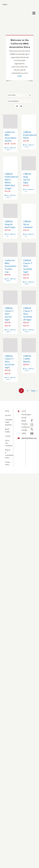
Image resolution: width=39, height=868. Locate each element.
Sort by (12, 95)
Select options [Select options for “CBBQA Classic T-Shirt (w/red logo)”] (8, 331)
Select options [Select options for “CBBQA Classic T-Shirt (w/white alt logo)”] (27, 331)
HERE (19, 76)
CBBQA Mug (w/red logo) (27, 178)
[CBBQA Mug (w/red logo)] (29, 163)
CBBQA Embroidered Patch (30, 135)
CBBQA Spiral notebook (28, 224)
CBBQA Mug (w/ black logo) (10, 224)
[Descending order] (30, 95)
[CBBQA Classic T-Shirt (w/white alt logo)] (29, 298)
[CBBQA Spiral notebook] (29, 211)
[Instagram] (32, 425)
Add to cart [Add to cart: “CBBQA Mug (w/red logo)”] (27, 190)
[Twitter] (32, 429)
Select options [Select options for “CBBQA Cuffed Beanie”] (27, 370)
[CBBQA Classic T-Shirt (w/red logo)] (10, 298)
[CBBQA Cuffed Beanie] (29, 345)
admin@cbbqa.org (22, 438)
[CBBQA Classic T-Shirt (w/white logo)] (29, 250)
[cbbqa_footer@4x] (11, 11)
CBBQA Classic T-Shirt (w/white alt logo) (28, 314)
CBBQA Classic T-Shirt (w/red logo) (9, 314)
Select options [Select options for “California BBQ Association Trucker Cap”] (8, 280)
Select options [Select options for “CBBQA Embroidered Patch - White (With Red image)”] (8, 196)
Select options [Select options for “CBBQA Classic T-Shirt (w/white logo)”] (27, 283)
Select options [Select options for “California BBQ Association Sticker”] (8, 149)
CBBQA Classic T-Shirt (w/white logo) (28, 266)
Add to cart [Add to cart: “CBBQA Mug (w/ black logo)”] (8, 235)
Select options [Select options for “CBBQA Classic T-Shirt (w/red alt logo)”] (8, 378)
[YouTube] (32, 434)
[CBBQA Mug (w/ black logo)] (10, 211)
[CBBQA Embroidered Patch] (29, 122)
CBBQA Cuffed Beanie (27, 359)
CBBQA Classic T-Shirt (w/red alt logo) (10, 362)
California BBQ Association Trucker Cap (11, 266)
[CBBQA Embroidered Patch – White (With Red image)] (10, 163)
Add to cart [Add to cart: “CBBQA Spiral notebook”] (27, 235)
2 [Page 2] (28, 391)
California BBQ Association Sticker (11, 136)
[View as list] (21, 106)
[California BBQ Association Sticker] (10, 122)
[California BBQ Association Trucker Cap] (10, 250)
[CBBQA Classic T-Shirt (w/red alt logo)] (10, 345)
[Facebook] (32, 421)
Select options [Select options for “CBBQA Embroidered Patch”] (27, 146)
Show (13, 101)
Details (14, 148)
